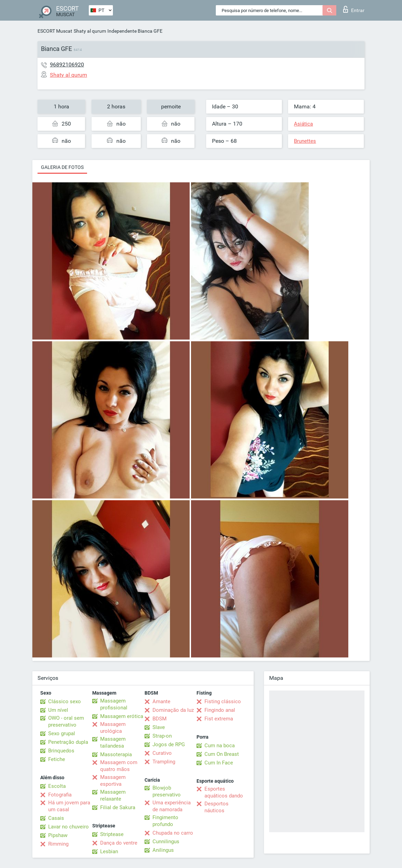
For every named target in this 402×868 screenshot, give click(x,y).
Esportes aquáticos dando (224, 792)
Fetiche (57, 759)
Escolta (57, 786)
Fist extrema (219, 719)
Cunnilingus (166, 842)
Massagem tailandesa (113, 742)
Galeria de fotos (62, 167)
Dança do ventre (119, 843)
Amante (161, 701)
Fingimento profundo (165, 821)
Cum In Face (219, 763)
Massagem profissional (114, 704)
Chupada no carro (173, 833)
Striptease (112, 834)
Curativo (162, 753)
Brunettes (305, 141)
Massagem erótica (122, 716)
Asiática (303, 124)
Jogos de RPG (169, 744)
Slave (159, 727)
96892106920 (67, 65)
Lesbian (109, 851)
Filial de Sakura (118, 807)
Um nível (58, 710)
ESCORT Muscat (55, 31)
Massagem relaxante (113, 795)
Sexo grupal (62, 733)
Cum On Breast (222, 754)
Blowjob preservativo (167, 791)
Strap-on (162, 736)
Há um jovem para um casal (69, 806)
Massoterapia (116, 754)
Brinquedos (61, 751)
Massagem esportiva (113, 781)
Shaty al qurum (90, 31)
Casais (56, 818)
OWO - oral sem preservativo (66, 721)
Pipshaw (58, 835)
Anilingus (163, 850)
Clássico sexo (65, 701)
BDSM (160, 719)
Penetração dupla (68, 742)
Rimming (58, 844)
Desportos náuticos (216, 807)
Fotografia (60, 795)
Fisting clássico (223, 701)
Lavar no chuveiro (68, 827)
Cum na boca (220, 746)
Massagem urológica (113, 728)
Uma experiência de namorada (172, 806)
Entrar (354, 9)
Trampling (164, 762)
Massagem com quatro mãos (119, 766)
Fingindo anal (220, 710)
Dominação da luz (173, 710)
